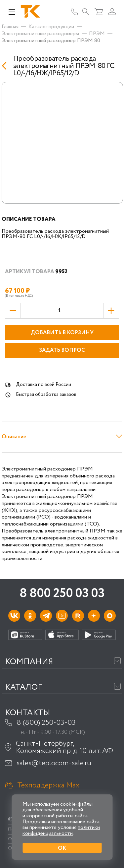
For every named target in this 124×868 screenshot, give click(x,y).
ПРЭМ (97, 34)
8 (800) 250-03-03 (46, 723)
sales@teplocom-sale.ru (54, 763)
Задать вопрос (62, 350)
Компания (29, 662)
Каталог (23, 687)
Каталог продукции (51, 27)
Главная (10, 27)
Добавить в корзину (62, 333)
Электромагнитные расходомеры (40, 34)
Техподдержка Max (48, 785)
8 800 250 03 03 (62, 593)
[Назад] (6, 66)
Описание (14, 437)
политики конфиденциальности (61, 830)
